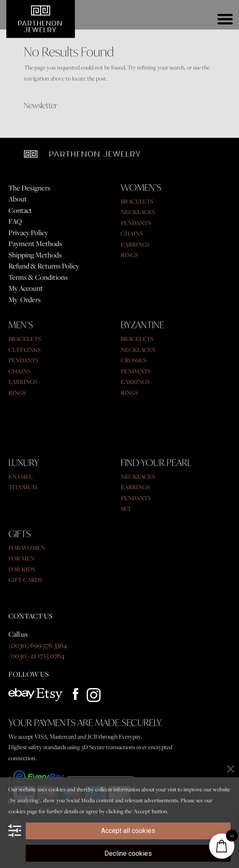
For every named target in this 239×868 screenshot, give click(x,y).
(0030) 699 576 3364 (38, 645)
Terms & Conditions (38, 277)
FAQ (15, 221)
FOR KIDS (22, 569)
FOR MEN (21, 558)
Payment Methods (35, 244)
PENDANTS (136, 223)
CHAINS (132, 233)
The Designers (29, 188)
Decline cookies (128, 853)
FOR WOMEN (27, 548)
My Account (26, 288)
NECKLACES (138, 212)
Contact (20, 210)
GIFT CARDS (25, 580)
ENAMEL (20, 477)
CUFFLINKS (24, 350)
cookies (17, 811)
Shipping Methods (35, 255)
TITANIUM (23, 487)
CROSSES (133, 360)
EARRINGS (135, 244)
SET (126, 509)
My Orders (25, 300)
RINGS (129, 255)
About (18, 199)
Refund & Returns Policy (44, 266)
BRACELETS (137, 201)
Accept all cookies (128, 831)
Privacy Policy (28, 233)
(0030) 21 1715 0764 (36, 656)
